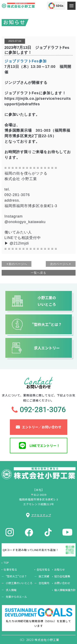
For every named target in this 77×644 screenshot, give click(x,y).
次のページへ (59, 264)
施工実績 (44, 576)
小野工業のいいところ (19, 583)
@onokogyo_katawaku (25, 222)
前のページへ (18, 264)
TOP (6, 563)
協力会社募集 (62, 576)
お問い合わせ (62, 583)
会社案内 (44, 583)
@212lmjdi (19, 243)
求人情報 (11, 590)
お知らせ (60, 569)
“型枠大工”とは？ (16, 576)
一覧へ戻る (38, 273)
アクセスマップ (41, 515)
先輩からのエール (16, 597)
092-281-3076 (17, 195)
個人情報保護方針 (65, 590)
